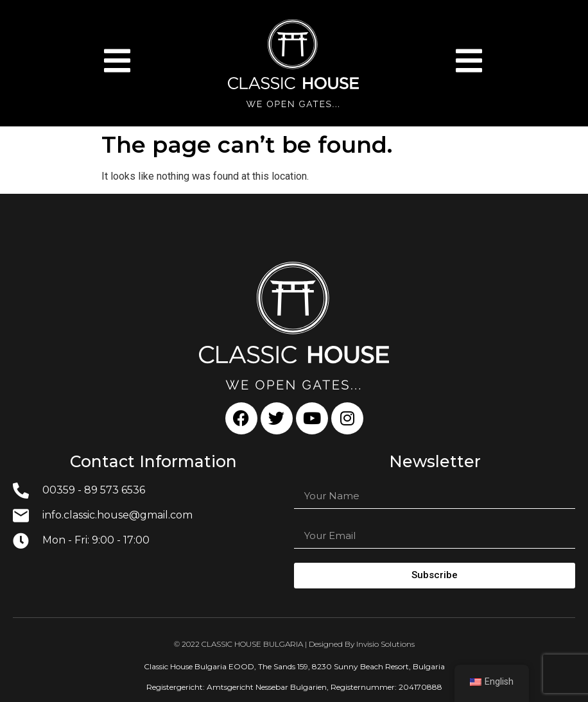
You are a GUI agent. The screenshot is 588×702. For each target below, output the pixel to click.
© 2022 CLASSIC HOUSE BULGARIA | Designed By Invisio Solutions (294, 644)
